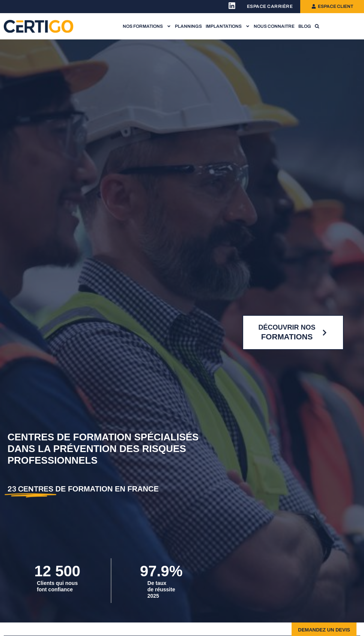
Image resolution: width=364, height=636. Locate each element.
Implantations (228, 26)
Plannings (188, 26)
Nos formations (147, 26)
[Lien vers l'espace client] (332, 6)
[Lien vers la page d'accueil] (39, 26)
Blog (305, 26)
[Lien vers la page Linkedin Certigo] (232, 6)
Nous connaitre (274, 26)
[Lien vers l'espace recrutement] (270, 7)
